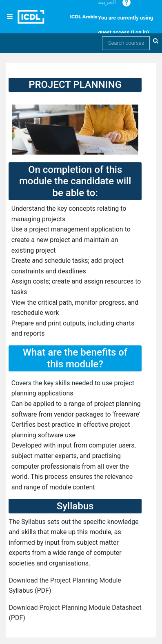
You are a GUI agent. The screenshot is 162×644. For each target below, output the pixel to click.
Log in (140, 32)
